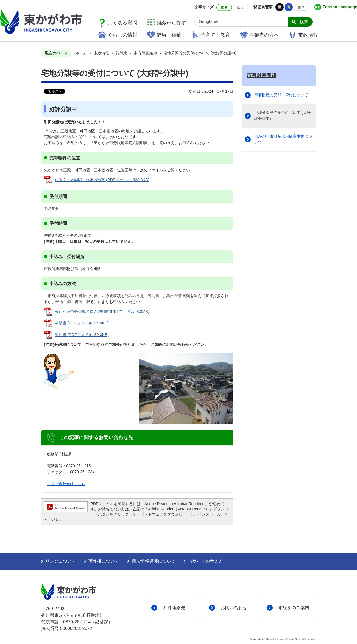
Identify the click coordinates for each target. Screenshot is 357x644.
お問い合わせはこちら (66, 484)
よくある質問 (122, 23)
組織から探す (171, 23)
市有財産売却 (145, 53)
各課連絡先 (174, 607)
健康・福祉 (169, 35)
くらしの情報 (122, 35)
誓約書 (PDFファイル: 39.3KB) (82, 335)
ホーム (81, 53)
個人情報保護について (154, 561)
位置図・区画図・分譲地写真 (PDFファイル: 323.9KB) (102, 180)
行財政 (121, 53)
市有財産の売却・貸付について (281, 95)
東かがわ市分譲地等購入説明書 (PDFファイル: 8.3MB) (102, 312)
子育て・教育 (215, 35)
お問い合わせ (234, 607)
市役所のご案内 (294, 607)
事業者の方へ (264, 35)
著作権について (104, 561)
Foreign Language (340, 7)
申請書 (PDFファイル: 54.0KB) (82, 323)
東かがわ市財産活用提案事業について (283, 139)
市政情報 (308, 35)
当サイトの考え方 (205, 561)
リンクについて (61, 561)
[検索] (243, 22)
